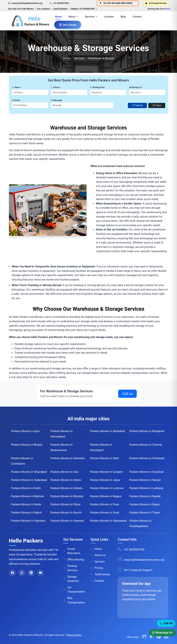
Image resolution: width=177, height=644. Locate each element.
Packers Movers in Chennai (146, 445)
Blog (123, 17)
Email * (16, 100)
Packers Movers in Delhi (104, 458)
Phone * (56, 87)
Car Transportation (74, 590)
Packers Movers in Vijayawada (108, 521)
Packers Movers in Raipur (145, 504)
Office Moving (74, 559)
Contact (137, 17)
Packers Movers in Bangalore (147, 431)
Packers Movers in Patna (65, 504)
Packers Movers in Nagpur (106, 496)
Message (56, 100)
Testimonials (100, 574)
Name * (16, 87)
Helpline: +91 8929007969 (83, 9)
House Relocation (72, 551)
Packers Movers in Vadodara (28, 521)
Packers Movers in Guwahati (147, 472)
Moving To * (136, 87)
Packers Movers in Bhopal (27, 445)
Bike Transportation (74, 600)
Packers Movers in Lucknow (107, 488)
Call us (128, 394)
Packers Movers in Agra (25, 431)
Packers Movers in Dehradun (68, 458)
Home (58, 17)
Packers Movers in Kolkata (66, 488)
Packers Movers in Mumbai (67, 496)
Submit (137, 105)
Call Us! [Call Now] (166, 624)
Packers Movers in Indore (66, 480)
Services (98, 562)
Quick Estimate (60, 9)
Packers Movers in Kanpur (145, 480)
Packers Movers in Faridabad (147, 458)
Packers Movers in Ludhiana (146, 488)
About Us (98, 555)
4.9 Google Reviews (156, 3)
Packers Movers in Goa (64, 472)
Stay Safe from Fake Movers (21, 9)
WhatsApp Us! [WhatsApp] (162, 633)
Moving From (97, 87)
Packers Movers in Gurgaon (107, 472)
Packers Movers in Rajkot (26, 513)
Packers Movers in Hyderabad (29, 480)
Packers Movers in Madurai (27, 496)
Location (109, 17)
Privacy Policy (74, 635)
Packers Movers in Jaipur (105, 480)
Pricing (97, 568)
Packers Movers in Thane (145, 513)
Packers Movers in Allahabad (107, 431)
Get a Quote (68, 25)
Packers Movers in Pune (104, 504)
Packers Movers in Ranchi (66, 513)
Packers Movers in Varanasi (67, 521)
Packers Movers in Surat (105, 513)
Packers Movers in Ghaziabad (29, 472)
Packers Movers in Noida (26, 504)
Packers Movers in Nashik (145, 496)
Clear (157, 105)
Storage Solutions (71, 579)
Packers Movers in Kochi (26, 488)
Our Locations (43, 9)
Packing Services (70, 568)
